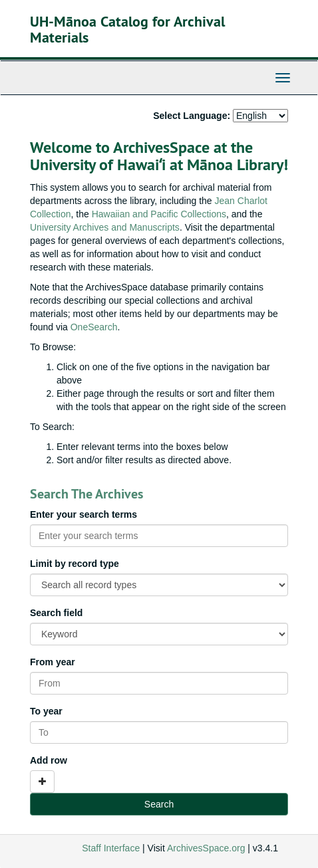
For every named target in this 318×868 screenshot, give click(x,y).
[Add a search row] (42, 782)
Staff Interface (111, 848)
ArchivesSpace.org (206, 848)
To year (46, 711)
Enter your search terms (83, 514)
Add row (49, 760)
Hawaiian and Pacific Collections (159, 214)
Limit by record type (75, 564)
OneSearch (94, 327)
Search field (56, 613)
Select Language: (192, 116)
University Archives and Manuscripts (105, 227)
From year (53, 662)
